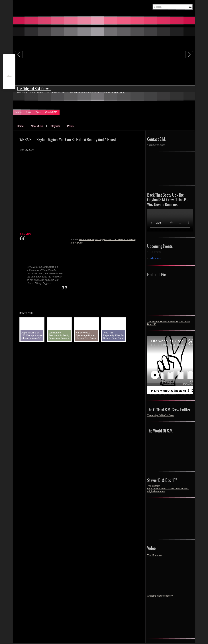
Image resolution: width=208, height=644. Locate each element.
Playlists (55, 126)
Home (20, 126)
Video (38, 112)
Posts (70, 126)
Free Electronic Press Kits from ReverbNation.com (170, 394)
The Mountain (154, 555)
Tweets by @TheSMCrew (161, 415)
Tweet (9, 76)
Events (19, 112)
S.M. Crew (26, 234)
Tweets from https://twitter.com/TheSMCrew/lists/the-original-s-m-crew (168, 489)
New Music (37, 126)
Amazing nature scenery (160, 596)
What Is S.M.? (51, 112)
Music (29, 112)
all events (155, 258)
